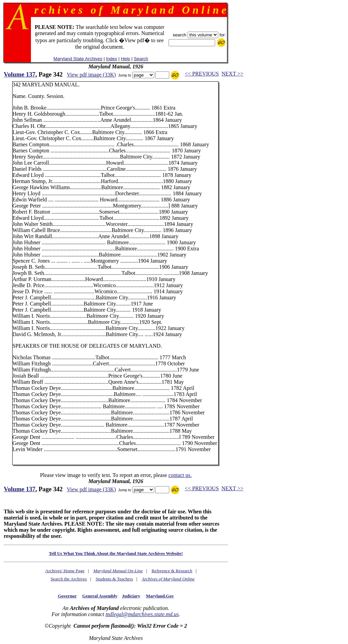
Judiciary (131, 596)
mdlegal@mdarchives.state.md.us (142, 614)
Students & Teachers (114, 579)
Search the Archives (69, 579)
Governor (67, 596)
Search (141, 59)
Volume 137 (20, 74)
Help (125, 59)
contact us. (180, 475)
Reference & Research (172, 571)
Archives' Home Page (65, 571)
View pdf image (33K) (91, 75)
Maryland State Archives (78, 59)
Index (112, 59)
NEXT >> (232, 74)
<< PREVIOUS (202, 74)
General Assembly (100, 596)
